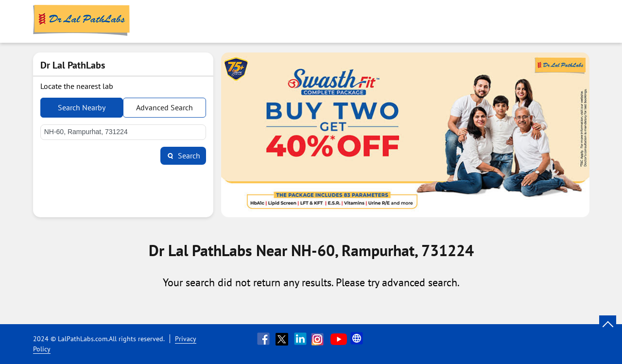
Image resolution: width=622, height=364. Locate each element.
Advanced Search (164, 107)
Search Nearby (82, 107)
